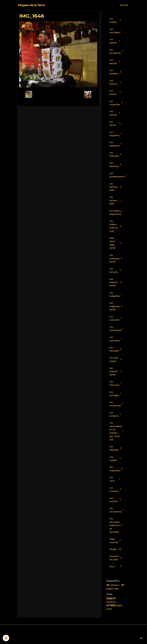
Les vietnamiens (117, 520)
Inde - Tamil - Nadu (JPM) (116, 248)
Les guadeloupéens (117, 178)
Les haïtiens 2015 (116, 204)
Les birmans (116, 62)
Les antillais (116, 20)
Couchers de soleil (116, 569)
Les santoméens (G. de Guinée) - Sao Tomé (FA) (117, 440)
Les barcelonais (117, 52)
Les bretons (116, 83)
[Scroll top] (141, 638)
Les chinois (116, 94)
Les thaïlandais (117, 478)
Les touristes (116, 499)
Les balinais (116, 41)
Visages (116, 560)
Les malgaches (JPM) (117, 312)
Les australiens (117, 31)
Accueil (124, 5)
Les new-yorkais (116, 366)
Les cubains (116, 115)
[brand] (31, 5)
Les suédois (116, 468)
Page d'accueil (117, 551)
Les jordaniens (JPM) (116, 263)
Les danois (116, 125)
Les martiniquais (117, 335)
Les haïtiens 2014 (116, 190)
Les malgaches (117, 300)
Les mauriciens (117, 345)
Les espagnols (117, 146)
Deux (116, 578)
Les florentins (116, 167)
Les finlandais (116, 157)
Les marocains (117, 324)
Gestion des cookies (74, 640)
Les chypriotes (117, 104)
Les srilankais (116, 457)
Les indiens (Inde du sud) (117, 230)
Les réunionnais (117, 412)
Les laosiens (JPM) (116, 288)
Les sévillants (117, 422)
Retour (58, 94)
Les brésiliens (116, 73)
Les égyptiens (116, 136)
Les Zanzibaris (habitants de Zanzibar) (117, 536)
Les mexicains (117, 356)
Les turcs (116, 489)
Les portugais (116, 401)
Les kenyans (116, 276)
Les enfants (116, 510)
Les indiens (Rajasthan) (117, 216)
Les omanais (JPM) (116, 379)
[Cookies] (6, 638)
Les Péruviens (117, 391)
